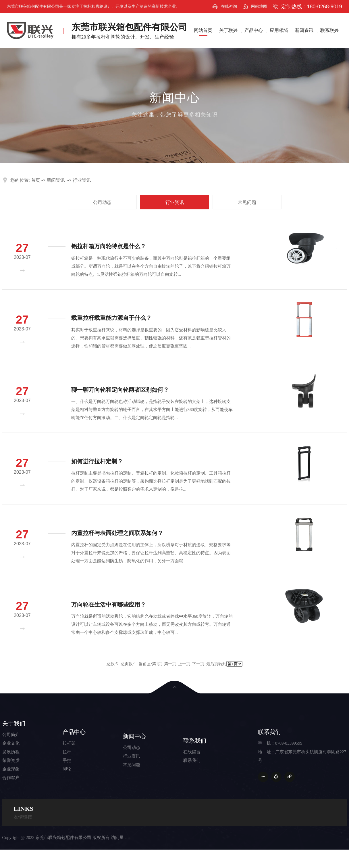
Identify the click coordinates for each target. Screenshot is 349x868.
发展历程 (11, 752)
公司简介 (11, 735)
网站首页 (203, 30)
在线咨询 (229, 6)
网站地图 (259, 6)
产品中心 (254, 30)
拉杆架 (69, 743)
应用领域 (279, 30)
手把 (67, 760)
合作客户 (11, 778)
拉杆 (67, 752)
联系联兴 (329, 30)
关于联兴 (228, 30)
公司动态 (102, 202)
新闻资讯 (304, 30)
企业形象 (11, 769)
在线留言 (192, 752)
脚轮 (67, 769)
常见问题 (247, 202)
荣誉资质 (11, 760)
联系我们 (195, 741)
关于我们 (14, 723)
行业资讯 (82, 180)
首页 (36, 180)
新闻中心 (134, 736)
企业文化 (11, 743)
